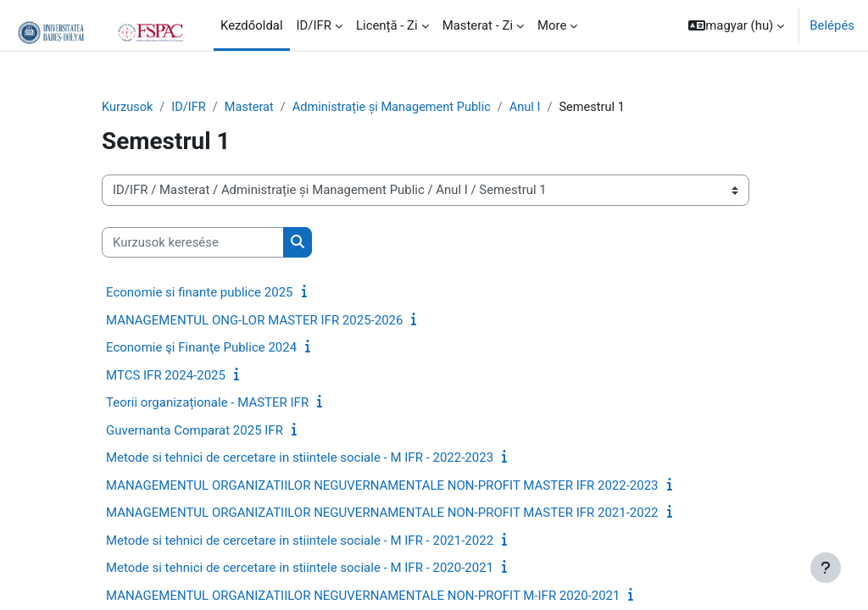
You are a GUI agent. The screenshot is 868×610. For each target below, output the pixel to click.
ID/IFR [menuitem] (314, 25)
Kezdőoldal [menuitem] (252, 25)
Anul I (534, 108)
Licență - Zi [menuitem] (387, 25)
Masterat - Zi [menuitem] (478, 25)
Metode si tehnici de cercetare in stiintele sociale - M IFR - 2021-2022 (300, 541)
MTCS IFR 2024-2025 (166, 375)
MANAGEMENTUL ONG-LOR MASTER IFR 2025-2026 (254, 320)
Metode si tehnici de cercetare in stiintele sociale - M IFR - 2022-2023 (300, 458)
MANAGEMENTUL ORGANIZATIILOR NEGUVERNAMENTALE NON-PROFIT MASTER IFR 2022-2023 (382, 485)
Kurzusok (128, 108)
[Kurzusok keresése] (193, 242)
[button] (736, 25)
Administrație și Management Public (398, 108)
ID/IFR (190, 108)
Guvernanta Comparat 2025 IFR (195, 430)
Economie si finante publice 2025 (200, 293)
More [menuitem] (552, 25)
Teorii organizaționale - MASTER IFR (207, 403)
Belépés (832, 25)
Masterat (252, 108)
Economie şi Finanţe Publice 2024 (201, 348)
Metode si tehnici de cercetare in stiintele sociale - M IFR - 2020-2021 (300, 568)
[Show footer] (826, 568)
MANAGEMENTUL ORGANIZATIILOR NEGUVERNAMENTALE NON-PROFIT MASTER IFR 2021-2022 (382, 513)
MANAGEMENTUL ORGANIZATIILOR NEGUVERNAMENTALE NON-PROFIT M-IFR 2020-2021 (363, 596)
